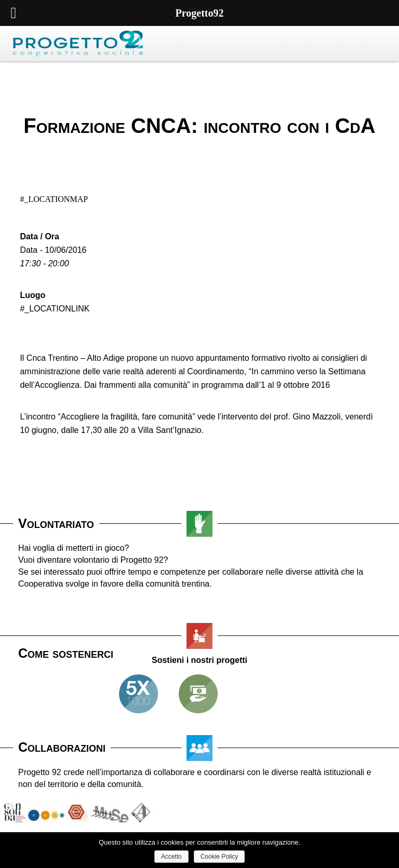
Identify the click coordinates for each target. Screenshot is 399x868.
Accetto (171, 857)
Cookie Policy (220, 857)
